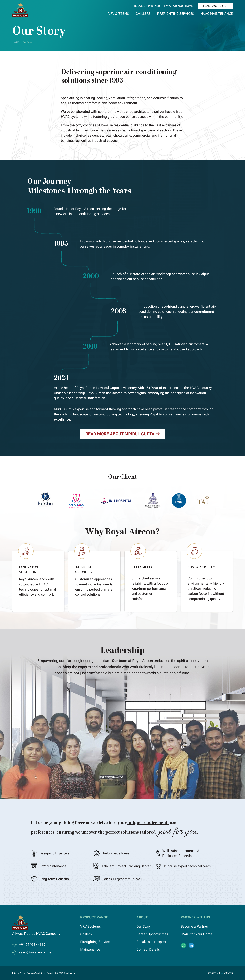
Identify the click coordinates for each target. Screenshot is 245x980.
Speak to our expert (215, 6)
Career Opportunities (152, 934)
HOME (16, 42)
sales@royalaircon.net (36, 952)
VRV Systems (119, 14)
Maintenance (90, 950)
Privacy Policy (19, 973)
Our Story (144, 927)
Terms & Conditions (36, 973)
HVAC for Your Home (178, 6)
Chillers (143, 14)
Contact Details (148, 950)
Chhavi (230, 973)
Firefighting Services (175, 14)
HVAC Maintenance (217, 14)
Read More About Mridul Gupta (123, 434)
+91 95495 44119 (32, 945)
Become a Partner (147, 6)
